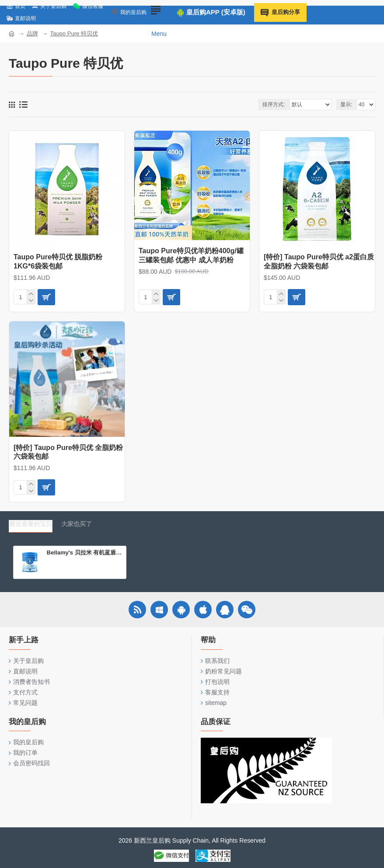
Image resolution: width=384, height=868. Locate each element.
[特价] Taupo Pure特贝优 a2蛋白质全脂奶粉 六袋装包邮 (319, 261)
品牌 (32, 33)
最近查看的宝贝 (31, 524)
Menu (159, 34)
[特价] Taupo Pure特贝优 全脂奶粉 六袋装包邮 (68, 452)
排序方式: (274, 105)
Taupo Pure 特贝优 (74, 33)
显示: (346, 105)
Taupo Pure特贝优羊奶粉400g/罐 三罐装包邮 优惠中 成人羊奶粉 (191, 255)
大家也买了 (77, 524)
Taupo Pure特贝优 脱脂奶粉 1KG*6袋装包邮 (58, 261)
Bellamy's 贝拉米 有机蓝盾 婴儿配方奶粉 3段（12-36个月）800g (85, 553)
